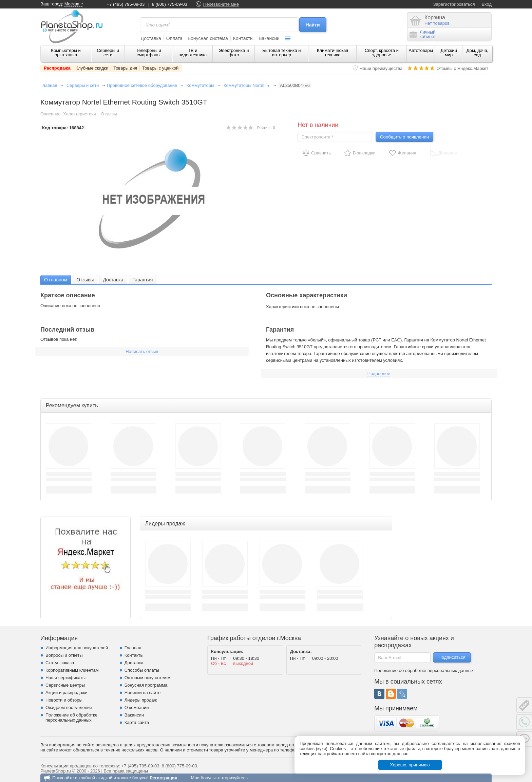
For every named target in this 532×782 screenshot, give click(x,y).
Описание (51, 114)
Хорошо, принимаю (410, 765)
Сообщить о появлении (404, 137)
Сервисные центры (65, 685)
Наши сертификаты (65, 678)
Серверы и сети (108, 53)
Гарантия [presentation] (143, 280)
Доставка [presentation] (113, 280)
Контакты (243, 38)
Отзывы (109, 114)
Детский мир (449, 53)
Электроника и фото (234, 53)
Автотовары (421, 50)
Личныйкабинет (423, 34)
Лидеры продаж (141, 700)
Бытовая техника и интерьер (281, 53)
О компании (137, 707)
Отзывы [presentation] (85, 280)
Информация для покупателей (77, 648)
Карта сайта (137, 722)
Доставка (151, 38)
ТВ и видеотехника (193, 53)
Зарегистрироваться (454, 4)
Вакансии (269, 38)
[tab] (56, 280)
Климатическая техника (332, 53)
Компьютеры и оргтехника (66, 53)
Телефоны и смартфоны (149, 53)
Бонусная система (208, 38)
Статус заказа (60, 663)
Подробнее (379, 374)
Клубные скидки (92, 68)
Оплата (174, 38)
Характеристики (79, 114)
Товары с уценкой (160, 68)
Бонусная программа (146, 685)
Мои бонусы (203, 778)
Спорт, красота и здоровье (382, 53)
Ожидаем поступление (69, 707)
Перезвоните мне (221, 4)
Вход (487, 4)
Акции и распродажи (66, 693)
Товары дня (125, 68)
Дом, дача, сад (478, 53)
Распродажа (57, 68)
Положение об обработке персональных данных (71, 718)
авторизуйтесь (233, 778)
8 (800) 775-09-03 (170, 4)
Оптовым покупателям (148, 678)
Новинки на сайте (143, 693)
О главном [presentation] (56, 280)
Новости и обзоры (64, 700)
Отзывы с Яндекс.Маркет (462, 68)
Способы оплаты (142, 670)
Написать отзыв (142, 351)
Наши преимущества (381, 68)
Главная (49, 85)
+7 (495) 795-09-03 (126, 4)
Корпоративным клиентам (72, 670)
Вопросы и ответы (64, 655)
